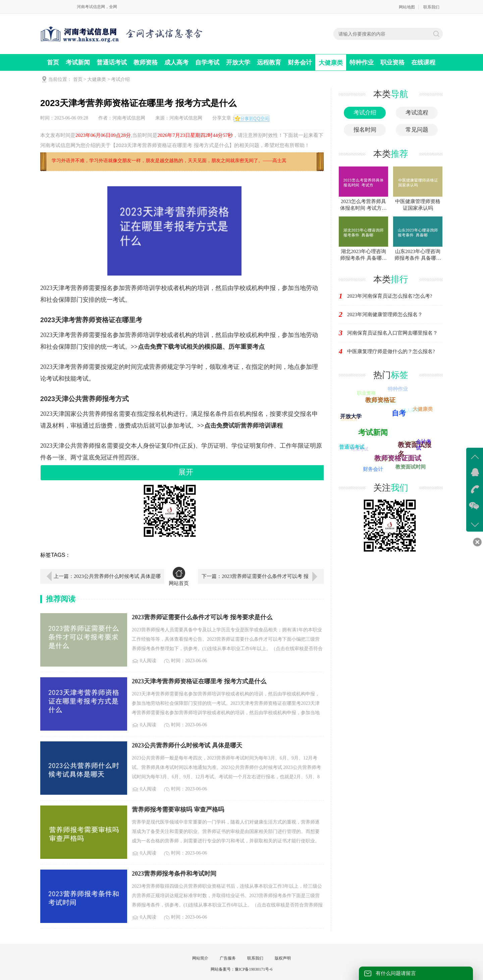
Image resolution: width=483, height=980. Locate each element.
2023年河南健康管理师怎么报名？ (385, 314)
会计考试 (424, 445)
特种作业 (362, 62)
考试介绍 (120, 79)
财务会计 (300, 62)
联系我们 (431, 7)
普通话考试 (112, 62)
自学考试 (207, 62)
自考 (399, 412)
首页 (53, 62)
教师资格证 (381, 399)
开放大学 (238, 62)
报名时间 (365, 130)
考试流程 (417, 113)
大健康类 (331, 63)
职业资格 (392, 62)
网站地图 (407, 7)
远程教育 (269, 62)
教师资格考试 (382, 404)
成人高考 (176, 62)
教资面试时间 (411, 467)
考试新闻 (78, 62)
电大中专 (411, 443)
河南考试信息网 (129, 118)
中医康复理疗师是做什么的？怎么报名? (391, 351)
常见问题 (417, 130)
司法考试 (359, 450)
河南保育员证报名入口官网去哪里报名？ (392, 333)
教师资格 (146, 62)
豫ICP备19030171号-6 (254, 969)
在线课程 (423, 62)
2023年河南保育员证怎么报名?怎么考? (390, 296)
